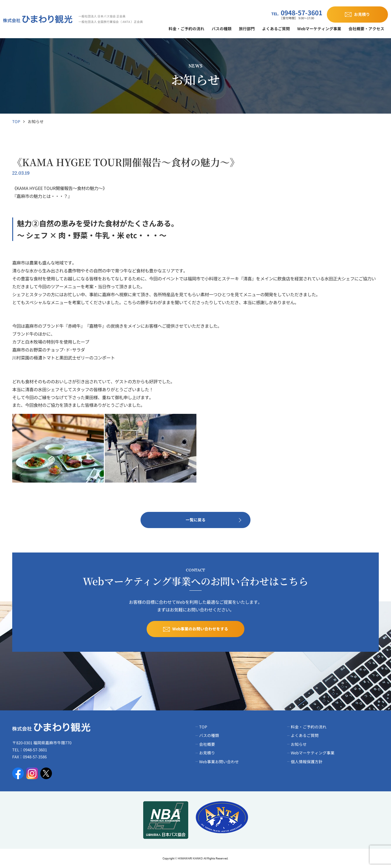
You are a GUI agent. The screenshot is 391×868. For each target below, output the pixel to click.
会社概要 (207, 744)
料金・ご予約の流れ (186, 29)
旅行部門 (247, 29)
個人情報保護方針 (307, 762)
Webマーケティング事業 (319, 29)
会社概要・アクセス (366, 29)
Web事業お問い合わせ (219, 762)
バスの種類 (222, 29)
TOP (16, 121)
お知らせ (299, 744)
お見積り (207, 753)
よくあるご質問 (276, 29)
